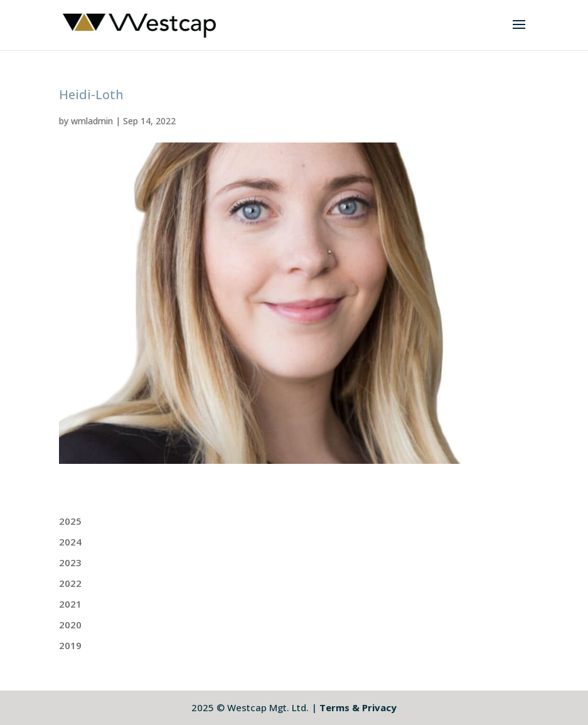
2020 (70, 625)
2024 (70, 542)
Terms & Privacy (358, 707)
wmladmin (92, 121)
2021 (70, 604)
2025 (70, 521)
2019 (70, 645)
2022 (70, 583)
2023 (70, 562)
